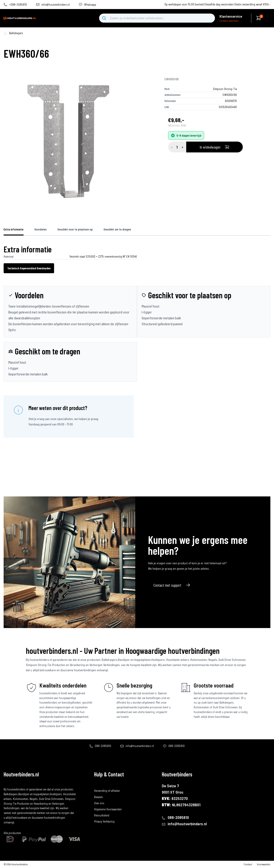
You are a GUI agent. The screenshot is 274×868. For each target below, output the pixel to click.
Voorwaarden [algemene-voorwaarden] (264, 864)
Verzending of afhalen (107, 791)
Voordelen (41, 229)
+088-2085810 (18, 5)
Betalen (99, 797)
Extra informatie (14, 229)
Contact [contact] (248, 864)
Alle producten (12, 833)
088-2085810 (103, 746)
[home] (20, 18)
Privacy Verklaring (104, 821)
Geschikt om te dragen (117, 229)
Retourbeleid (102, 815)
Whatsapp (90, 5)
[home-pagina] (5, 33)
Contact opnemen (229, 21)
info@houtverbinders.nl (56, 5)
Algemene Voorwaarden (108, 809)
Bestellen (100, 785)
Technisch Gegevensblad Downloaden (29, 268)
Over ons (99, 803)
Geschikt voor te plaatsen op (75, 229)
